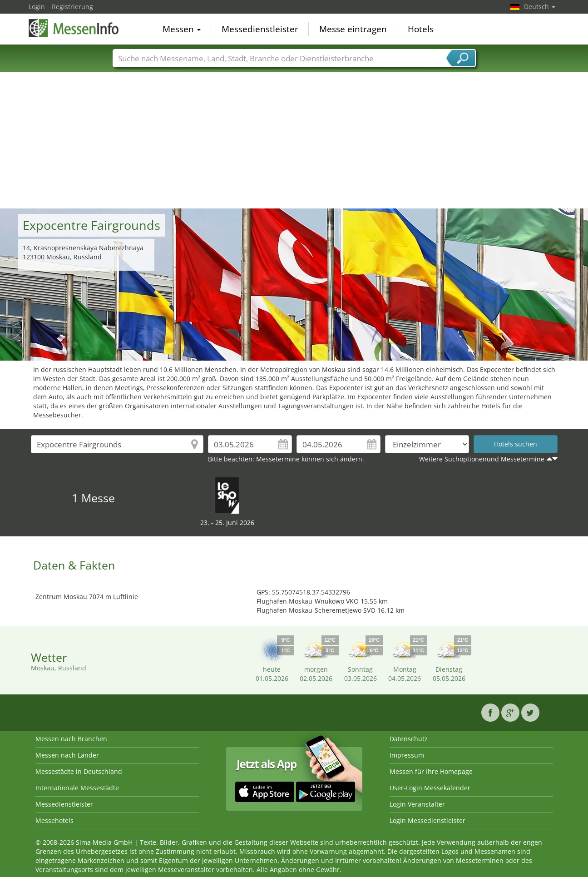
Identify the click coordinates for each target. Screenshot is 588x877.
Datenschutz (409, 739)
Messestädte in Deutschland (79, 771)
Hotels (421, 29)
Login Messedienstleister (427, 820)
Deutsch (540, 7)
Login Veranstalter (417, 804)
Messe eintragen (353, 29)
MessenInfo (74, 28)
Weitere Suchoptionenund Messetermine (482, 459)
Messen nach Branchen (71, 739)
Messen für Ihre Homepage (431, 771)
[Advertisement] (294, 140)
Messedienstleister (260, 29)
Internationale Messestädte (77, 788)
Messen (182, 29)
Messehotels (54, 820)
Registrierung (72, 7)
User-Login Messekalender (430, 788)
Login (37, 7)
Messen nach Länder (67, 755)
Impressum (407, 755)
